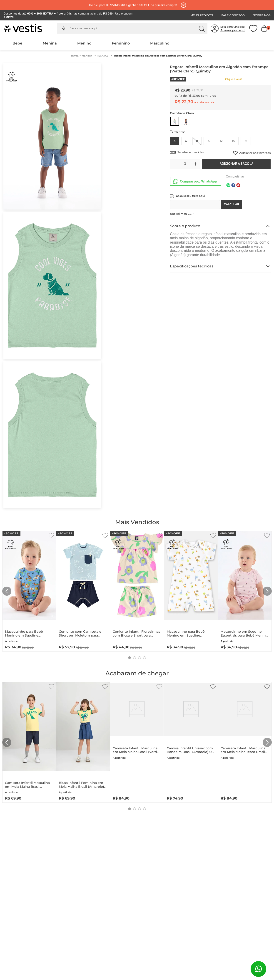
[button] (64, 28)
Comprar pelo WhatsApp (198, 181)
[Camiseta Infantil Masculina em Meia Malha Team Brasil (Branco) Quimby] (245, 741)
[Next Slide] (267, 591)
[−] (175, 164)
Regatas (102, 56)
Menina (50, 43)
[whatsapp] (228, 186)
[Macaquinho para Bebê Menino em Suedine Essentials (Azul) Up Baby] (29, 590)
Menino (84, 43)
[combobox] (136, 29)
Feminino (121, 43)
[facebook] (233, 186)
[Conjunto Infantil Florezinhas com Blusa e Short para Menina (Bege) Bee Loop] (137, 590)
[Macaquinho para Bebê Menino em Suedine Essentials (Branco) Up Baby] (191, 590)
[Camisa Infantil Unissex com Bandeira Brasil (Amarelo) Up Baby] (191, 741)
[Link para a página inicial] (75, 56)
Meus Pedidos (202, 15)
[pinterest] (238, 186)
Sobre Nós (262, 15)
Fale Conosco (233, 15)
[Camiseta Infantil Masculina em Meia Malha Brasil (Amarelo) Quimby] (29, 741)
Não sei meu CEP (182, 214)
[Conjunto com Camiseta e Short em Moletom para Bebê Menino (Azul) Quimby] (83, 590)
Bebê (17, 43)
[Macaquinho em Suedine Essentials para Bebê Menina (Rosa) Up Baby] (245, 590)
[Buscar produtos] (202, 29)
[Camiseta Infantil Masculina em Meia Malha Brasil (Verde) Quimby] (137, 741)
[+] (195, 164)
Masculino (160, 43)
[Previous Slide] (7, 591)
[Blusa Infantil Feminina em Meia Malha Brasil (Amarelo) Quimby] (83, 741)
